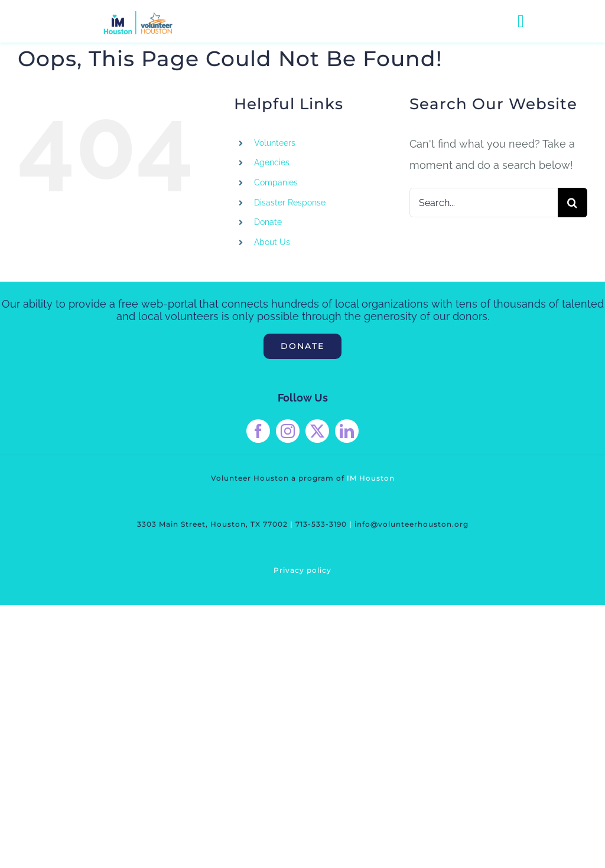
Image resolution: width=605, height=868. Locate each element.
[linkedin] (347, 431)
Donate (268, 222)
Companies (276, 182)
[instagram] (288, 431)
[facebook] (258, 431)
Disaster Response (290, 203)
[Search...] (484, 203)
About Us (272, 242)
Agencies (272, 162)
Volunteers (275, 143)
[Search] (573, 203)
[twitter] (317, 431)
